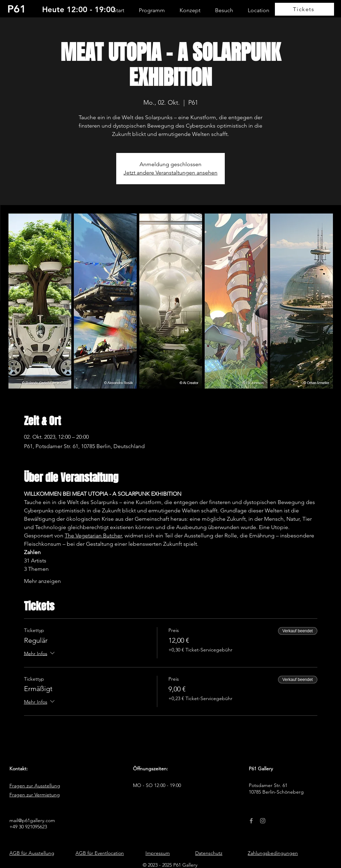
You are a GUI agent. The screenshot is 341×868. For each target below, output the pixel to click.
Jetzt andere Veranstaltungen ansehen (170, 173)
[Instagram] (263, 821)
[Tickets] (304, 9)
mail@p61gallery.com (32, 820)
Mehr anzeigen (42, 581)
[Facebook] (251, 821)
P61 (17, 9)
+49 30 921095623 (28, 827)
